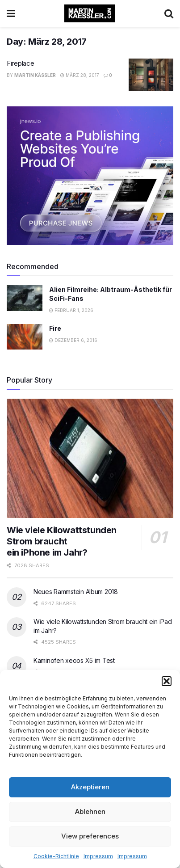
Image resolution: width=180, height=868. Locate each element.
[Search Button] (169, 13)
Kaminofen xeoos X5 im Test (74, 660)
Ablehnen (90, 811)
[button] (167, 681)
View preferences (90, 836)
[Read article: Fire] (25, 337)
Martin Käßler (35, 75)
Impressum (98, 856)
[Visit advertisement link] (90, 176)
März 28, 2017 (80, 75)
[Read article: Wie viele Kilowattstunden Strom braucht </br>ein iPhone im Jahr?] (90, 458)
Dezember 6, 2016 (73, 340)
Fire (55, 328)
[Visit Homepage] (90, 13)
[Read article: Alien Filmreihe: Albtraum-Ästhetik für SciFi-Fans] (25, 298)
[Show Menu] (11, 13)
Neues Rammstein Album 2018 (76, 592)
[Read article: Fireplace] (151, 75)
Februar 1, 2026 (71, 310)
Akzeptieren (90, 787)
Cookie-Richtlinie (56, 856)
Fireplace (20, 63)
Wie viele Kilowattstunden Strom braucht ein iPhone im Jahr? (62, 541)
